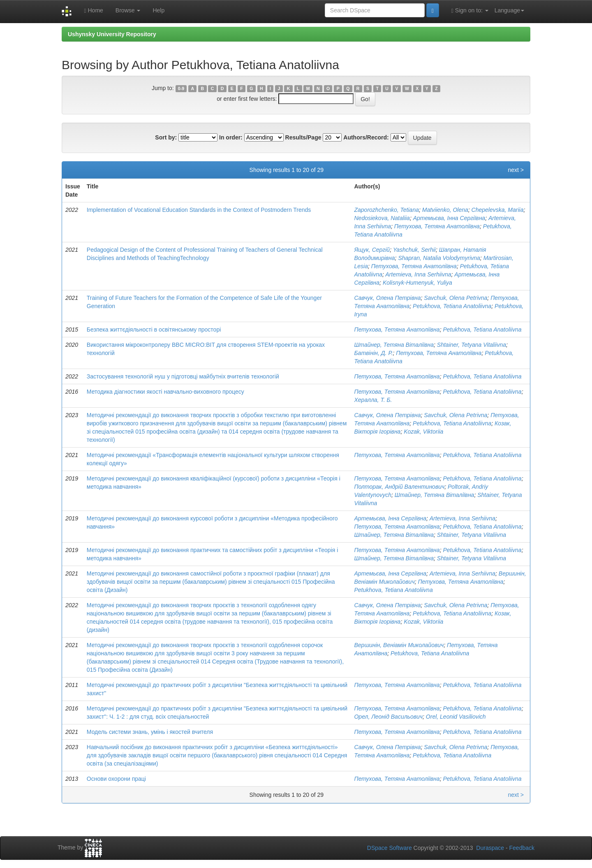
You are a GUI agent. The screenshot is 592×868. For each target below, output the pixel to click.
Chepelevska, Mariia (498, 210)
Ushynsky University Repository (112, 34)
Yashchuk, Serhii (414, 250)
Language (509, 10)
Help (158, 10)
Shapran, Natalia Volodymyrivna (439, 258)
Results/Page (303, 137)
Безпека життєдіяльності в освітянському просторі (154, 330)
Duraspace (490, 848)
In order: (231, 137)
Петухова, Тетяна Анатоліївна (437, 226)
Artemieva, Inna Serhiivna (418, 274)
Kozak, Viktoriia (423, 432)
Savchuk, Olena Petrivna (456, 298)
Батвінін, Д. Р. (373, 353)
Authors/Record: (366, 137)
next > (516, 170)
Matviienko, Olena (445, 210)
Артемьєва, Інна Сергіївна (449, 218)
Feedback (522, 848)
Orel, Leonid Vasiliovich (456, 717)
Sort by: (166, 137)
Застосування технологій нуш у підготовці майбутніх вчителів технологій (183, 376)
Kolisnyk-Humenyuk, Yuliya (417, 283)
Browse (128, 10)
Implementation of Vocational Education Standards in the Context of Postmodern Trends (199, 210)
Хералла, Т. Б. (373, 400)
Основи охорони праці (116, 779)
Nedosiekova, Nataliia (382, 218)
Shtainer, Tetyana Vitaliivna (472, 345)
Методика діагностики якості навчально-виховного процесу (165, 392)
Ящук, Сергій (372, 250)
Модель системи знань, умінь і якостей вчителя (150, 732)
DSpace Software (390, 848)
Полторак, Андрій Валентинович (399, 487)
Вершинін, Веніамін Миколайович (399, 645)
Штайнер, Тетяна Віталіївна (394, 345)
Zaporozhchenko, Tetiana (386, 210)
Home (93, 10)
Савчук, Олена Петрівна (387, 298)
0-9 (181, 88)
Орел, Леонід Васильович (388, 717)
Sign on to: (470, 10)
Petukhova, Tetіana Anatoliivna (452, 306)
